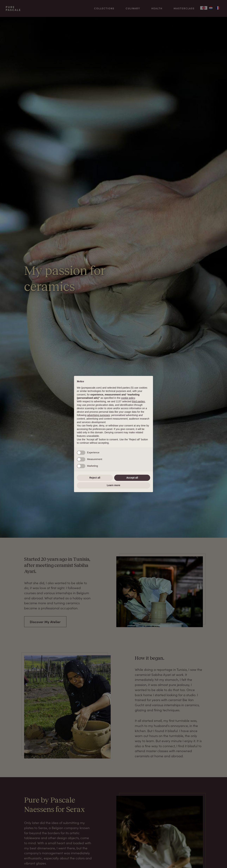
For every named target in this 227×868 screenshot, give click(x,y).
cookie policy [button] (128, 398)
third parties (138, 401)
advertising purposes (98, 415)
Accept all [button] (132, 478)
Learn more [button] (114, 485)
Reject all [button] (95, 478)
